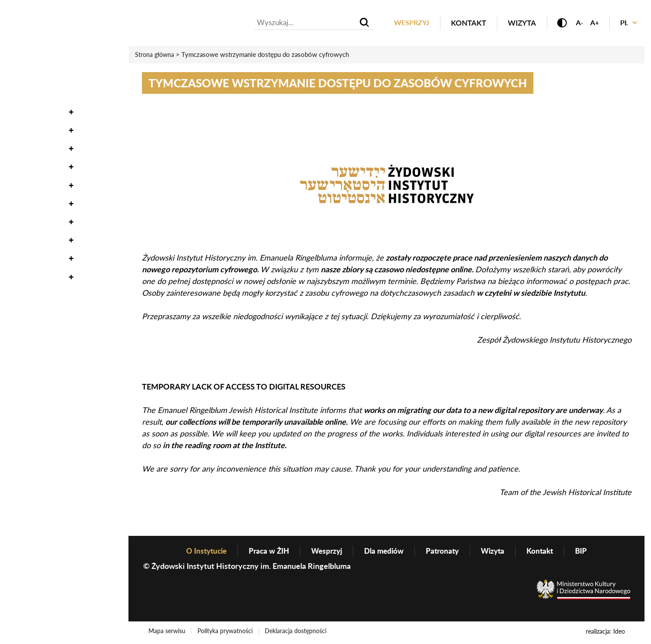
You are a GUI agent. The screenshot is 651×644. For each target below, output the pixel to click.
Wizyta (515, 23)
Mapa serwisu (167, 632)
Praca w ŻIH (265, 552)
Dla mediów (385, 552)
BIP (589, 552)
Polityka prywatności (227, 632)
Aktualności (33, 56)
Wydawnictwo (37, 185)
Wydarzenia (31, 74)
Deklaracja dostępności (299, 632)
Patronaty (445, 552)
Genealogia (30, 203)
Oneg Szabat (32, 93)
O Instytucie (31, 221)
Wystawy (25, 148)
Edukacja (26, 166)
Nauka (20, 130)
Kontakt (462, 23)
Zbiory (20, 111)
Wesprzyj (404, 23)
